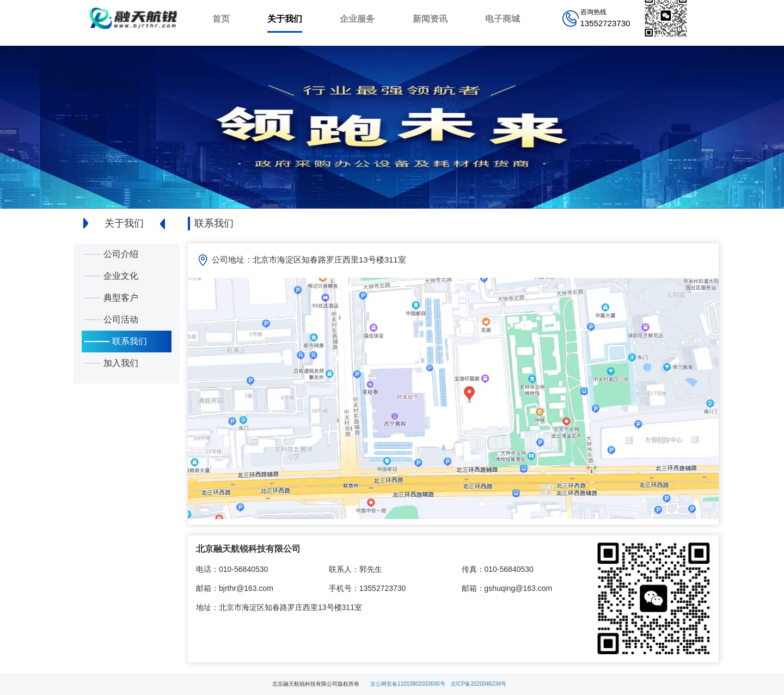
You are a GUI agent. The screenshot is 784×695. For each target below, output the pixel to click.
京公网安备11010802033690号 (408, 684)
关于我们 (285, 19)
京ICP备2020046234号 (479, 684)
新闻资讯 (430, 19)
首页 (221, 19)
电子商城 (503, 19)
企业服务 (357, 19)
